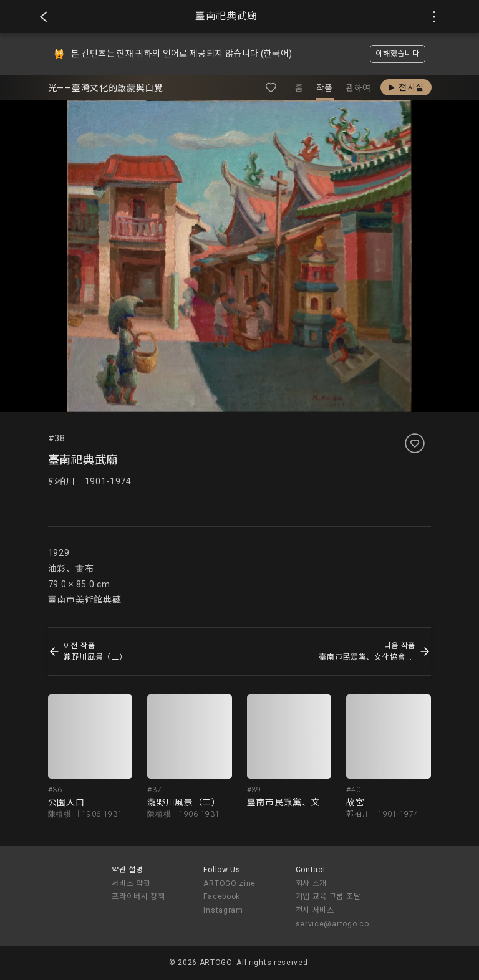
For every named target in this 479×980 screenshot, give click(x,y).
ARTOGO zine (230, 883)
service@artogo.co (332, 924)
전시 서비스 (315, 910)
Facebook (222, 896)
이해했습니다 (397, 54)
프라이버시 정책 (138, 896)
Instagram (223, 910)
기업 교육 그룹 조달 (328, 896)
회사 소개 (312, 883)
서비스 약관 (131, 883)
